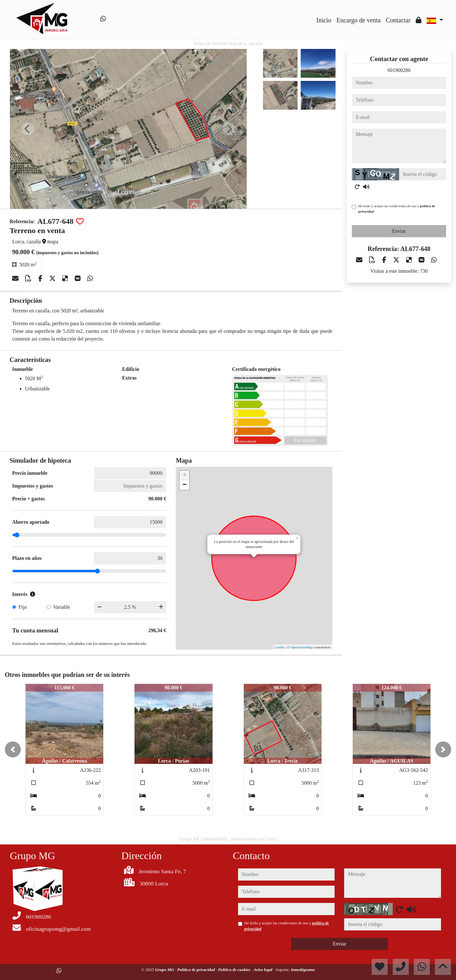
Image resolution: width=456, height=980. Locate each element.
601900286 (399, 70)
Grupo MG (165, 970)
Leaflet (280, 647)
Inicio (324, 20)
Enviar (399, 231)
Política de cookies (235, 970)
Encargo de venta (359, 20)
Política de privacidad (197, 970)
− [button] (185, 485)
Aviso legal (264, 970)
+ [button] (185, 475)
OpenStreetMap (302, 647)
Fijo (23, 607)
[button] (13, 749)
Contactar (398, 20)
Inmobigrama (303, 970)
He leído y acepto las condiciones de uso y (397, 209)
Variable (62, 607)
